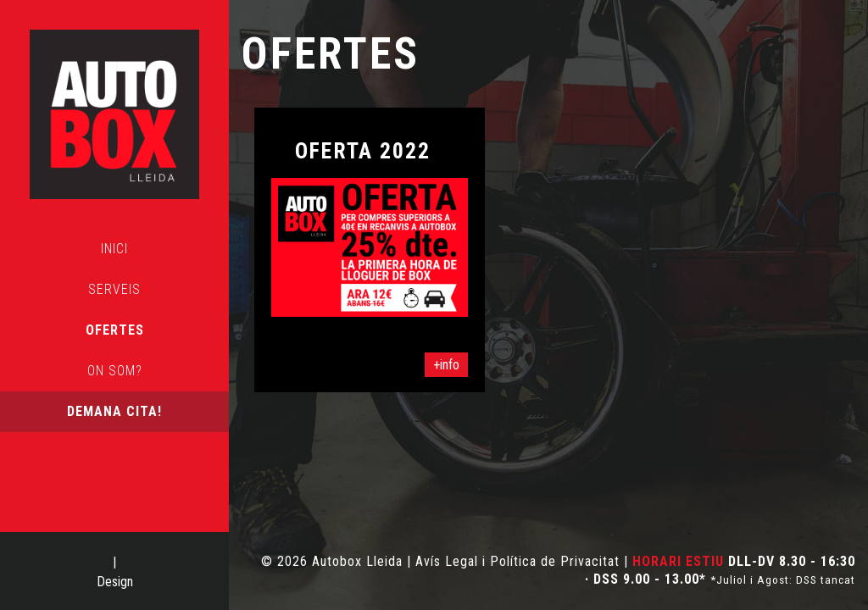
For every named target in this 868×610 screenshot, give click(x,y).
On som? (115, 371)
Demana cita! (114, 411)
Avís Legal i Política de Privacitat (517, 561)
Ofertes (115, 330)
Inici (114, 249)
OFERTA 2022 (363, 151)
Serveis (114, 289)
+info (446, 365)
